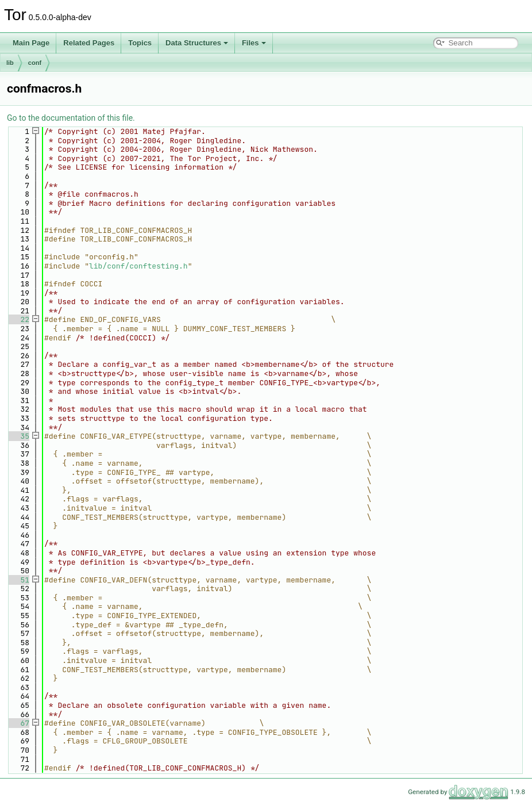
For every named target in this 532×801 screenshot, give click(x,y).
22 (18, 319)
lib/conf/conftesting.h (138, 266)
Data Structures (197, 43)
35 (18, 436)
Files (254, 43)
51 (18, 580)
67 (18, 723)
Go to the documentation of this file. (71, 118)
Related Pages (89, 43)
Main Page (31, 43)
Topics (140, 43)
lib (10, 63)
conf (35, 63)
